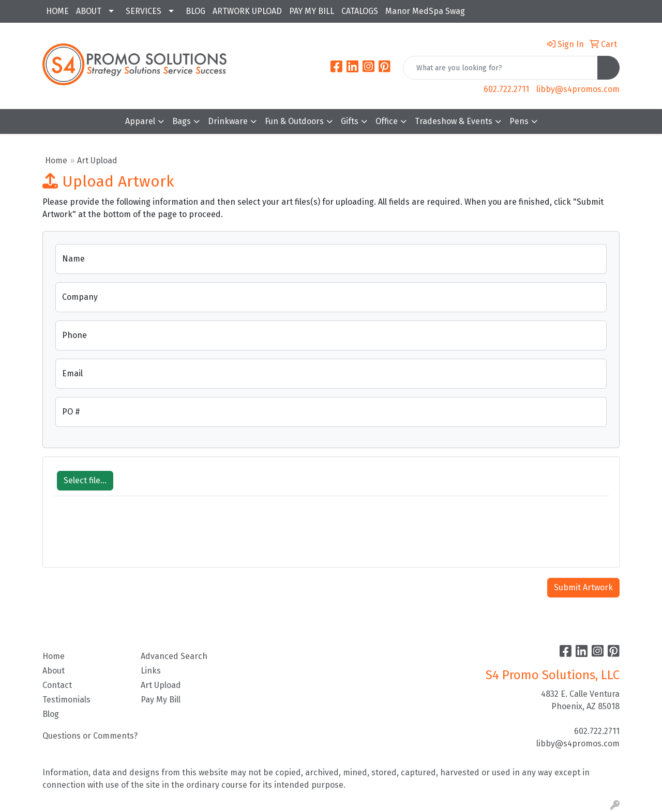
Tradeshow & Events (454, 121)
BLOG (195, 11)
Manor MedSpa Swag (425, 11)
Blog (51, 714)
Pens (519, 121)
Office (387, 121)
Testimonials (66, 700)
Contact (57, 685)
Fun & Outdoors (294, 121)
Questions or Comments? (90, 736)
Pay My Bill (161, 700)
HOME (57, 11)
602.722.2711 (506, 89)
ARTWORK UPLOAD (247, 11)
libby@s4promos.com (578, 89)
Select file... (85, 480)
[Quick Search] (500, 68)
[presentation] (131, 537)
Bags (182, 121)
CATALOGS (360, 11)
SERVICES (144, 11)
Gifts (350, 121)
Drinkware (228, 121)
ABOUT (89, 11)
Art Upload (161, 685)
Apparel (140, 121)
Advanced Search (174, 656)
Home (56, 160)
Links (151, 671)
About (54, 671)
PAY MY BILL (312, 11)
